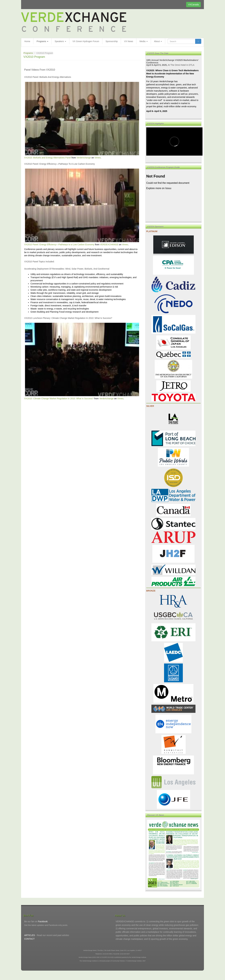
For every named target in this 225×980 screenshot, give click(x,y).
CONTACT (29, 939)
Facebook (43, 921)
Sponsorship (112, 41)
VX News (129, 41)
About (158, 41)
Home (27, 41)
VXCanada (193, 5)
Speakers (60, 41)
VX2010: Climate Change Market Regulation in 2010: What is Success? (59, 399)
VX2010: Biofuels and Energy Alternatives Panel (48, 158)
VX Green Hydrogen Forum (86, 41)
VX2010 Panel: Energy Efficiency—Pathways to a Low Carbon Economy (59, 244)
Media (144, 41)
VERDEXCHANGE (109, 244)
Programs (42, 41)
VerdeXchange (84, 158)
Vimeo (98, 158)
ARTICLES (30, 935)
